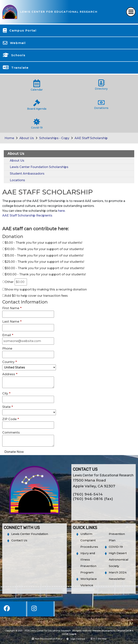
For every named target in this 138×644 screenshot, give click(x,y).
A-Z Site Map (99, 639)
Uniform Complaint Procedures (89, 540)
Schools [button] (18, 55)
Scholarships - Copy (54, 138)
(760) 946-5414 (88, 494)
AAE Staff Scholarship (91, 138)
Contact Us (19, 540)
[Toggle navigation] (131, 12)
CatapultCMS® (124, 631)
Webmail (18, 43)
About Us (27, 138)
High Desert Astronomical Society (119, 560)
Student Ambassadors (27, 174)
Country (10, 362)
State (8, 407)
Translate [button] (20, 68)
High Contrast (78, 639)
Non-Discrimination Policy (47, 639)
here (61, 211)
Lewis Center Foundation (30, 534)
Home (9, 138)
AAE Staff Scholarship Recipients (27, 215)
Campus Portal (23, 30)
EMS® (65, 634)
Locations (17, 180)
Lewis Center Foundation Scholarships (39, 167)
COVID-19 (116, 547)
